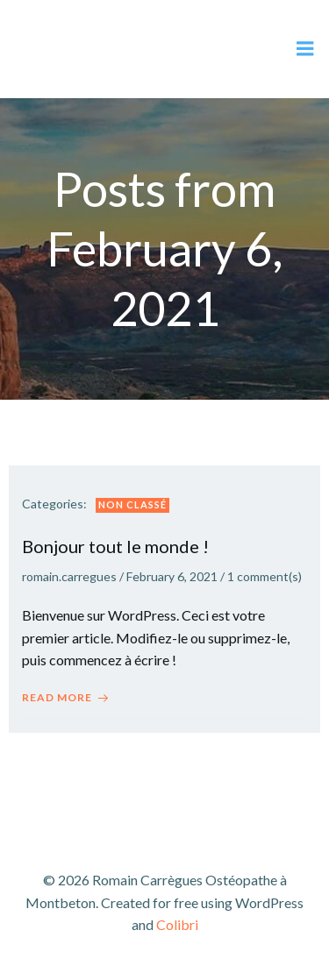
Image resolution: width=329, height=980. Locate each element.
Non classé (132, 504)
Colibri (177, 924)
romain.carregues (69, 576)
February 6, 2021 (172, 576)
